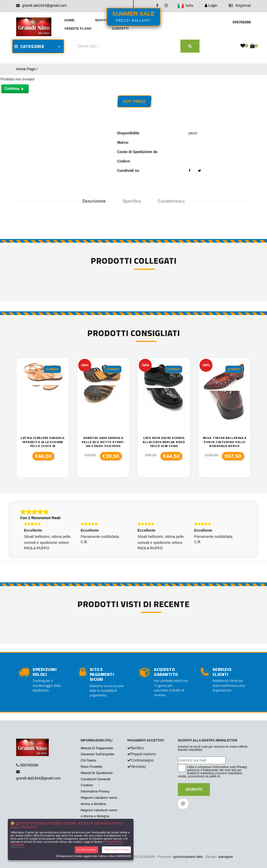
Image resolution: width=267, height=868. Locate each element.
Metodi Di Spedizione (97, 773)
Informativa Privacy (95, 791)
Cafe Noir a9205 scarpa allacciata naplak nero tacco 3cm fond (164, 442)
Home (69, 20)
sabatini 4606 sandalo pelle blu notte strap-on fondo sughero (103, 442)
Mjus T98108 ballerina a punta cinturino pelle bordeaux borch (225, 442)
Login (211, 5)
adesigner (226, 857)
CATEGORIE (29, 46)
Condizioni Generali (95, 779)
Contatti (120, 29)
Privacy (242, 767)
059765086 (29, 765)
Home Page (26, 69)
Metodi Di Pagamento (97, 748)
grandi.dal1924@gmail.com (44, 5)
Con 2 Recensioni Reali (40, 518)
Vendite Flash (78, 29)
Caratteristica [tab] (171, 201)
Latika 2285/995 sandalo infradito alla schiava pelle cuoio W (43, 442)
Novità (102, 20)
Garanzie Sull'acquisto (97, 754)
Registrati (240, 5)
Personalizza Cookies (116, 850)
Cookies (87, 785)
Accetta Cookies (86, 850)
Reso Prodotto (91, 767)
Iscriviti (194, 789)
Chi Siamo (88, 760)
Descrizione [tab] (94, 201)
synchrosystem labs (188, 857)
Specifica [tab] (132, 201)
